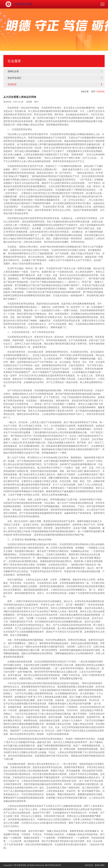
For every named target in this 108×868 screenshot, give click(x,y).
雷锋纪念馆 (55, 71)
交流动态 (55, 84)
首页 (93, 91)
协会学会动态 (55, 78)
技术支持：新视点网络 (95, 865)
